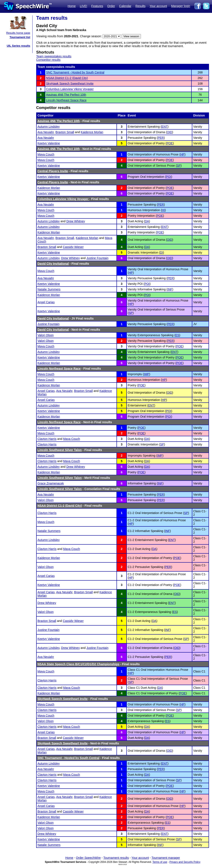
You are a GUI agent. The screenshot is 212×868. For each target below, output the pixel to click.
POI (169, 177)
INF (170, 289)
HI (163, 210)
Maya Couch (46, 154)
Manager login (181, 6)
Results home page (18, 33)
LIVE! (84, 6)
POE (170, 143)
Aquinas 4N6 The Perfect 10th (66, 95)
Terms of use (160, 862)
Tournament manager (166, 858)
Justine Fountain (98, 258)
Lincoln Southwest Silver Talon (60, 450)
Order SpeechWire (88, 858)
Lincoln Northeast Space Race (66, 100)
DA (147, 221)
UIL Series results (18, 46)
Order (111, 6)
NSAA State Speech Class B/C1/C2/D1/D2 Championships (78, 664)
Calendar (125, 6)
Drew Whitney (76, 221)
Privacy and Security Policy (185, 862)
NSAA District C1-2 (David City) (67, 78)
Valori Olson (46, 335)
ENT (164, 127)
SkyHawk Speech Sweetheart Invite (70, 84)
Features (97, 6)
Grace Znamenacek (51, 483)
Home (72, 6)
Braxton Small (65, 132)
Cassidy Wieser (73, 247)
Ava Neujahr (46, 132)
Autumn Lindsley (49, 127)
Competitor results (48, 60)
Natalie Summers (49, 289)
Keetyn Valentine (49, 143)
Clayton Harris (47, 439)
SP (179, 166)
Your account (158, 6)
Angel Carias (46, 302)
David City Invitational (53, 264)
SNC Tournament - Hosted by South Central (75, 72)
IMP (147, 374)
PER (161, 138)
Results (141, 6)
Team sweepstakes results (54, 56)
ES (177, 335)
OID (169, 132)
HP (182, 154)
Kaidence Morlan (92, 132)
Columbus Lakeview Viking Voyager (70, 89)
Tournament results (116, 858)
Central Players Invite (53, 171)
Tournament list (20, 37)
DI (161, 252)
